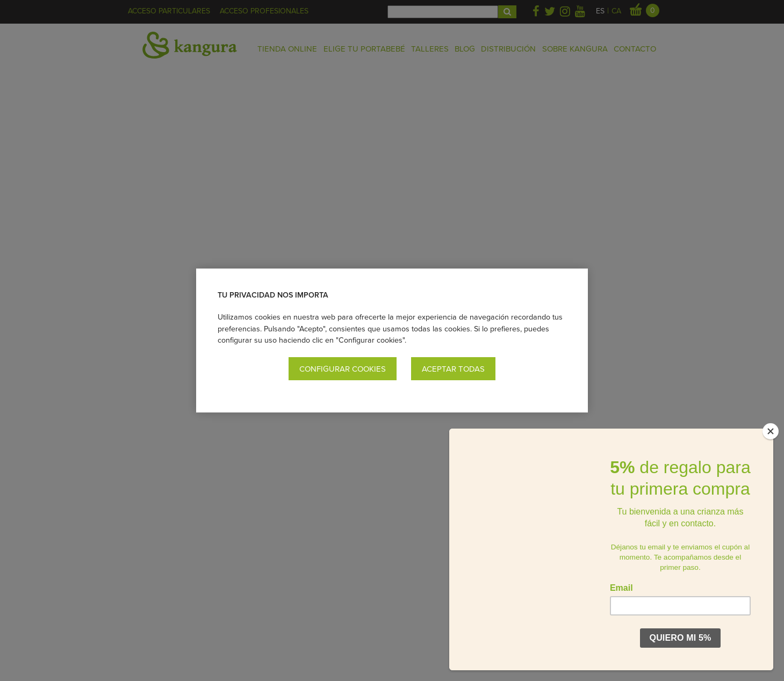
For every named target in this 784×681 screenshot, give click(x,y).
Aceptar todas (453, 369)
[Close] (771, 431)
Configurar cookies (343, 369)
